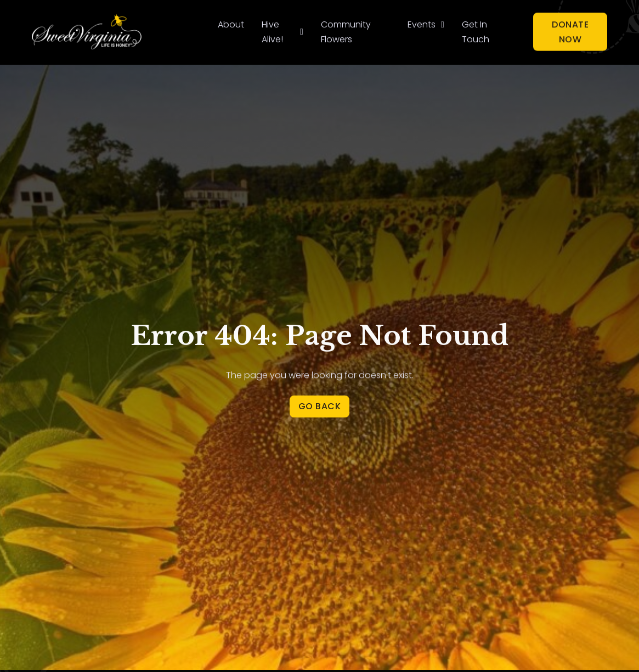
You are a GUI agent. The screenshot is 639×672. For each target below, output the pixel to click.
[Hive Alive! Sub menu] (302, 31)
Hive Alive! (272, 31)
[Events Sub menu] (443, 24)
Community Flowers (346, 31)
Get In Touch (476, 31)
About (231, 23)
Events (422, 23)
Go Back (320, 406)
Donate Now (570, 30)
